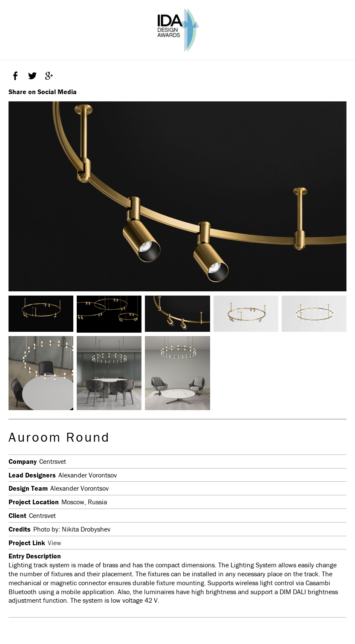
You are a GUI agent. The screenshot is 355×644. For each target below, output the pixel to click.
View (55, 543)
